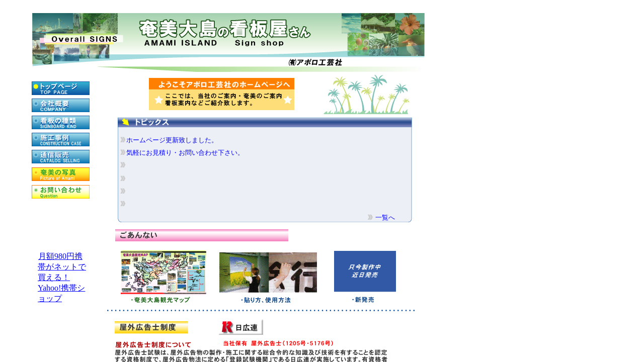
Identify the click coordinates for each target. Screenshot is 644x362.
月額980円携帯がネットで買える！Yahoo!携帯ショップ (62, 277)
